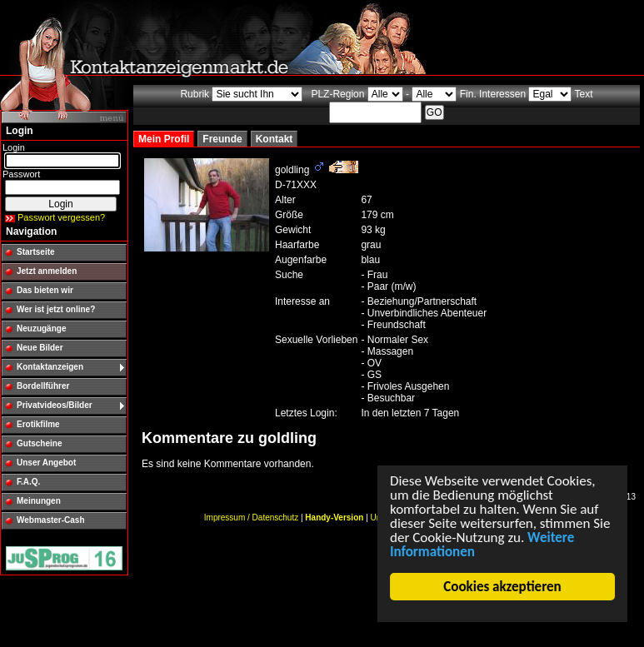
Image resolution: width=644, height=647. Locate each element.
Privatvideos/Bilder (55, 405)
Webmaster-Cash (51, 520)
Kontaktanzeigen (50, 367)
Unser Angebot (46, 463)
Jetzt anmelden (47, 271)
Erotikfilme (38, 424)
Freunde (222, 139)
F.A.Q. (28, 482)
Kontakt (275, 139)
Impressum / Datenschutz (251, 518)
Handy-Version (334, 518)
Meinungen (39, 501)
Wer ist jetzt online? (56, 309)
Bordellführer (43, 386)
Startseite (36, 252)
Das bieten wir (45, 290)
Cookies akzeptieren (503, 587)
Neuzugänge (41, 328)
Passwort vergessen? (61, 217)
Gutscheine (39, 443)
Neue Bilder (40, 348)
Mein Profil (164, 139)
